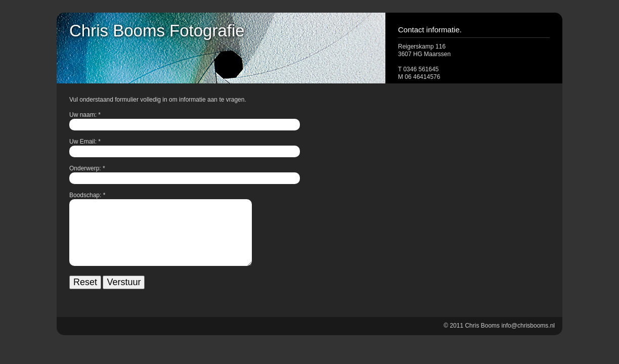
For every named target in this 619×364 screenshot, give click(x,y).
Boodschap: (85, 195)
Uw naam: (83, 115)
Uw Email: (83, 142)
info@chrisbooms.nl (528, 342)
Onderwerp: (85, 168)
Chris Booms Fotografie (157, 31)
